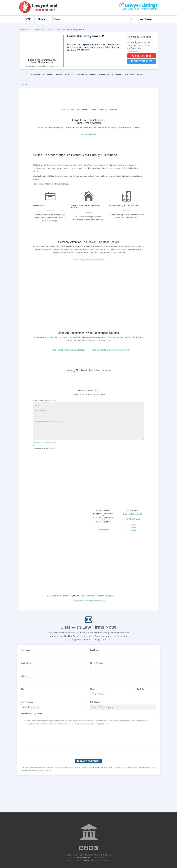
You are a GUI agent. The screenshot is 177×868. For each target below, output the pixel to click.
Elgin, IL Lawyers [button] (65, 74)
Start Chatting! (88, 761)
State (93, 689)
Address (24, 676)
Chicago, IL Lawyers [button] (136, 74)
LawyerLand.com (26, 29)
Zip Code (140, 689)
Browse (43, 19)
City (22, 689)
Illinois (51, 29)
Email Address (27, 663)
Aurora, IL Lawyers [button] (87, 74)
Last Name (95, 650)
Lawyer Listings (138, 5)
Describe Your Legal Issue (31, 714)
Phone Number (97, 663)
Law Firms (146, 19)
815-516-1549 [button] (142, 56)
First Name (25, 650)
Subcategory (96, 702)
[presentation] (89, 753)
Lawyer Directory (40, 29)
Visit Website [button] (142, 61)
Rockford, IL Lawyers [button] (42, 74)
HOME (27, 19)
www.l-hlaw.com (134, 51)
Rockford (59, 29)
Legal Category (27, 702)
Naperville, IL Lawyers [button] (111, 74)
